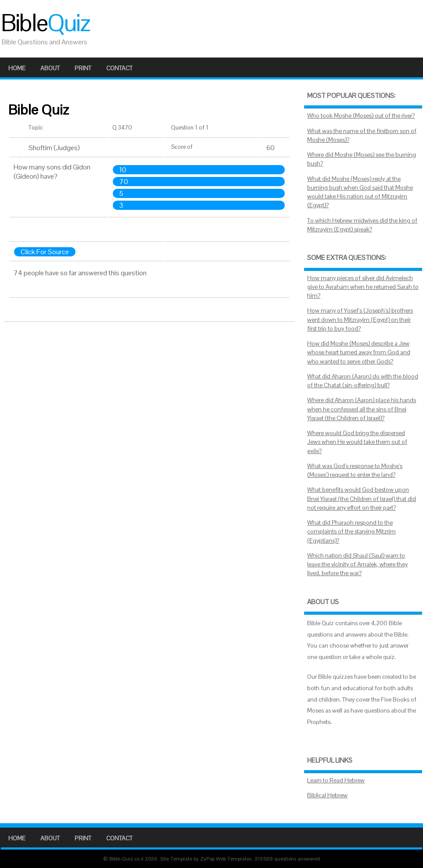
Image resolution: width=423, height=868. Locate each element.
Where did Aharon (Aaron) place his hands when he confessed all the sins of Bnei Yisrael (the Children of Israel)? (362, 409)
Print (83, 68)
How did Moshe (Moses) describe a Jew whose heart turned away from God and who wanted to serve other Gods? (359, 353)
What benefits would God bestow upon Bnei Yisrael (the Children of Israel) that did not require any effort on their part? (362, 499)
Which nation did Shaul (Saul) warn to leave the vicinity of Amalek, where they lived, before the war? (357, 565)
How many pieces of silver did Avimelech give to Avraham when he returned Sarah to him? (363, 287)
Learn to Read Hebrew (336, 780)
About (50, 68)
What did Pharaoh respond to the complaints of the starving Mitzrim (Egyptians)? (351, 532)
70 (124, 182)
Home (17, 68)
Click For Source (45, 252)
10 (123, 170)
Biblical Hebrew (327, 795)
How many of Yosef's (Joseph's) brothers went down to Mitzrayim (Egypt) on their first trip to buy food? (360, 320)
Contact (119, 68)
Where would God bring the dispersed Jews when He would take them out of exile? (357, 442)
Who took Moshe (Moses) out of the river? (361, 116)
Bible (45, 23)
